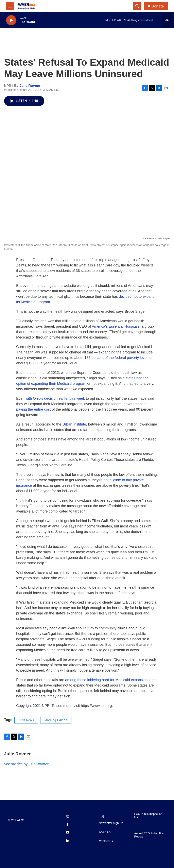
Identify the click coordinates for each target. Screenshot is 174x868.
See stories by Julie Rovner (26, 764)
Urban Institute (74, 424)
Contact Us (106, 841)
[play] (11, 20)
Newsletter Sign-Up (111, 823)
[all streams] (168, 20)
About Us (105, 832)
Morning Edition (56, 720)
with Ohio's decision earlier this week (55, 398)
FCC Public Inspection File (148, 816)
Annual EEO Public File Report (149, 835)
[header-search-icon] (137, 6)
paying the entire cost (33, 409)
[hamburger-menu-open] (10, 6)
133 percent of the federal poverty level (116, 358)
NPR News (26, 720)
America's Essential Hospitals (116, 326)
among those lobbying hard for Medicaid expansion (106, 680)
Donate (158, 6)
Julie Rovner (30, 86)
